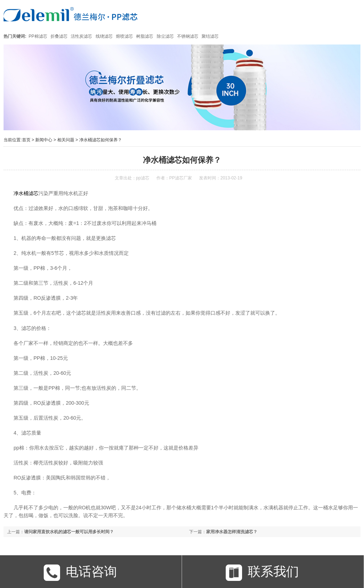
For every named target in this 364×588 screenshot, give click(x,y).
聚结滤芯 (210, 36)
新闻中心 (44, 140)
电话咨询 (80, 573)
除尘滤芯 (165, 36)
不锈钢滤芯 (188, 36)
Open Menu (352, 14)
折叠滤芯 (59, 36)
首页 (26, 140)
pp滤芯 (143, 178)
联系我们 (262, 573)
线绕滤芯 (104, 36)
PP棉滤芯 (38, 36)
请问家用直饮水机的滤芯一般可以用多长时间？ (69, 532)
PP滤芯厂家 (181, 178)
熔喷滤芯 (124, 36)
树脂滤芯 (145, 36)
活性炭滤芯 (81, 36)
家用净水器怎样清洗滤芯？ (232, 532)
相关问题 (66, 140)
